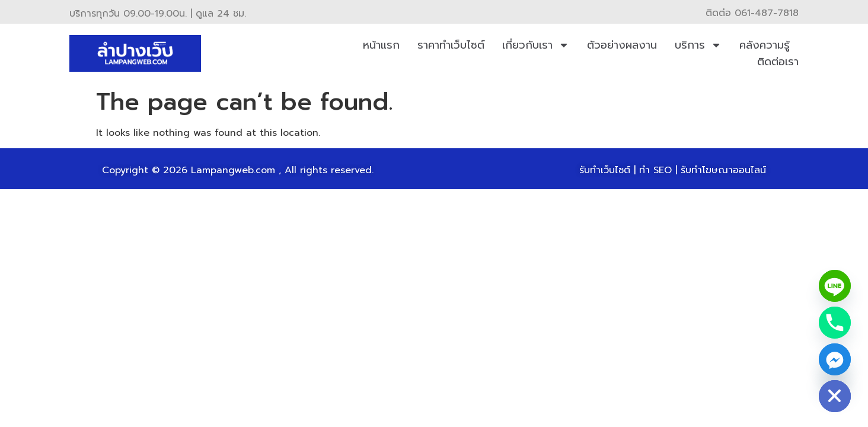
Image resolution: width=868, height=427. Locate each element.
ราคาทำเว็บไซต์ (451, 45)
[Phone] (835, 323)
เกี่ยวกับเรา (536, 45)
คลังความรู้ (765, 45)
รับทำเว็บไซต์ (605, 170)
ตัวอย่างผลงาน (622, 45)
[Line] (835, 286)
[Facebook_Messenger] (835, 359)
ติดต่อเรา (778, 62)
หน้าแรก (381, 45)
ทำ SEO (655, 170)
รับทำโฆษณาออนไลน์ (723, 170)
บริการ (698, 45)
